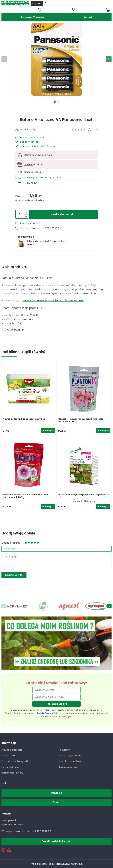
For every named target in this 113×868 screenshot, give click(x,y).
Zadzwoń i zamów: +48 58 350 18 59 (40, 228)
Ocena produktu (11, 543)
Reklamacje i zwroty (12, 773)
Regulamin (64, 750)
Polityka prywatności (70, 755)
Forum (56, 802)
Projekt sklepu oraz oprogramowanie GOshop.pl (57, 864)
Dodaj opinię (14, 575)
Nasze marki (8, 755)
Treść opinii (10, 557)
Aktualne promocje (12, 750)
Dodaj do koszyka (63, 214)
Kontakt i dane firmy (70, 761)
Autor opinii (10, 549)
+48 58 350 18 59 (41, 831)
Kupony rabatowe (68, 767)
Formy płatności (10, 767)
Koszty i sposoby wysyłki (15, 761)
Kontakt (88, 17)
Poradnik (57, 793)
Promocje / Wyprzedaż (33, 17)
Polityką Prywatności (47, 713)
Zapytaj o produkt (30, 223)
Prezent (29, 164)
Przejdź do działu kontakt (56, 841)
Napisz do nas (14, 831)
